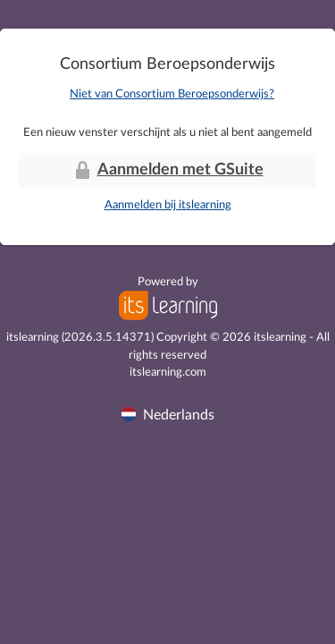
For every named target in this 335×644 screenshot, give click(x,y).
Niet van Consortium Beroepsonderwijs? (172, 94)
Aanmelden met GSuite (168, 170)
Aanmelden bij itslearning (168, 205)
